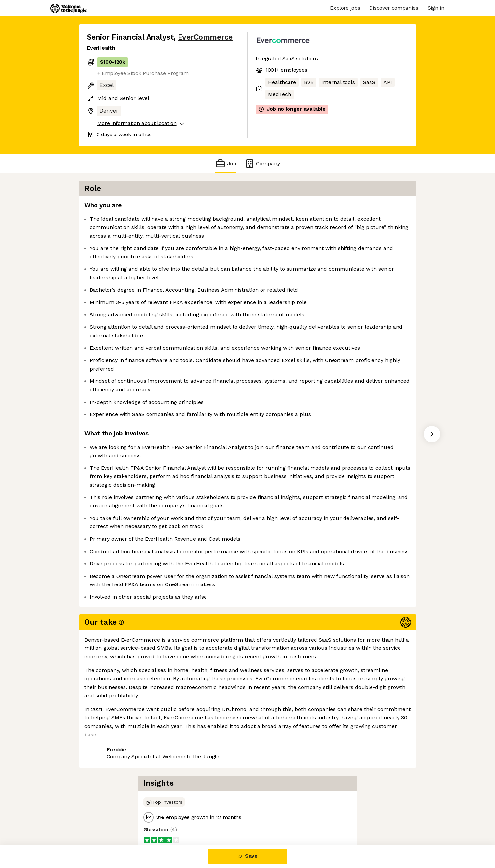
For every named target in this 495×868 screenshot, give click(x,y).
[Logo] (69, 8)
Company (262, 163)
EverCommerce (205, 37)
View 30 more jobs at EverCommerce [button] (180, 817)
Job (226, 163)
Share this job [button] (105, 817)
